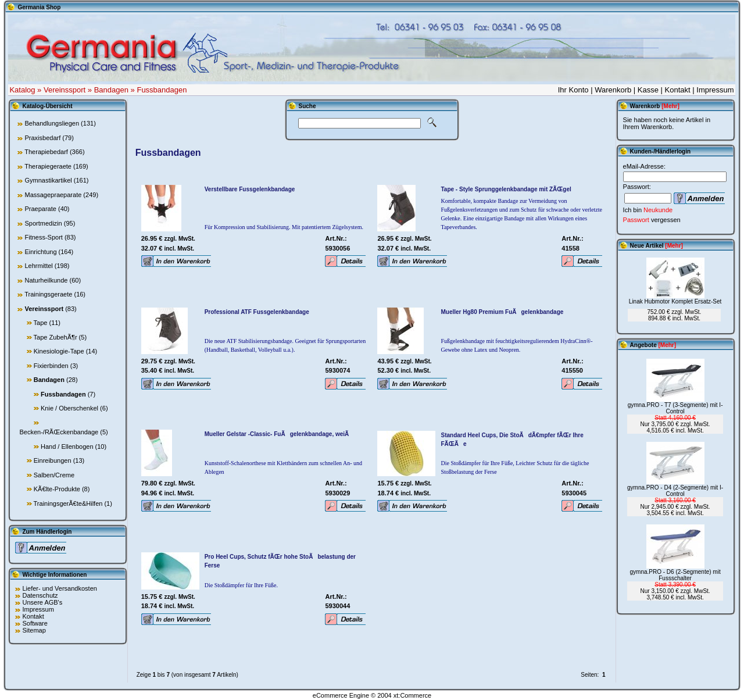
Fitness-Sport (43, 237)
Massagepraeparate (53, 195)
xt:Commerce (412, 695)
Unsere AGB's (42, 602)
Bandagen (111, 90)
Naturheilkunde (46, 280)
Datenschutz (40, 595)
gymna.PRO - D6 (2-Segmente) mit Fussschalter (675, 575)
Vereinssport (65, 90)
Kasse (648, 90)
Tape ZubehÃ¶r (56, 337)
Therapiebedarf (46, 152)
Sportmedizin (43, 223)
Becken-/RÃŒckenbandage (59, 432)
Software (35, 623)
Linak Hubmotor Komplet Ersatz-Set (675, 301)
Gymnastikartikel (48, 180)
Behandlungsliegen (52, 123)
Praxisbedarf (42, 138)
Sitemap (34, 630)
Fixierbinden (51, 366)
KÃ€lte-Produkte (57, 489)
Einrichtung (40, 252)
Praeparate (40, 209)
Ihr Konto (573, 90)
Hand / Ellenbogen (67, 447)
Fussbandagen (162, 90)
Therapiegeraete (48, 166)
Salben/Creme (54, 475)
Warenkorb (613, 90)
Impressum (715, 90)
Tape (41, 323)
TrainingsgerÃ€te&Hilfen (68, 503)
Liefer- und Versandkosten (59, 588)
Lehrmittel (38, 266)
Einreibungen (53, 460)
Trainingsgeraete (48, 294)
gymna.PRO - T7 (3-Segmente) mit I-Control (675, 408)
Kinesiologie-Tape (59, 351)
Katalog (22, 90)
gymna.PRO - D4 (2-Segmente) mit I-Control (675, 491)
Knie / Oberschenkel (69, 408)
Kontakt (678, 90)
